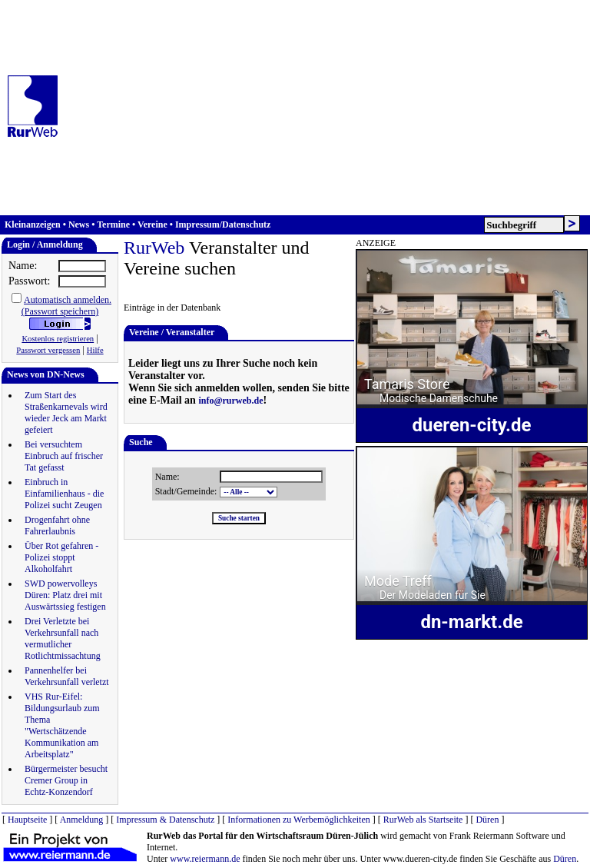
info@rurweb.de (230, 401)
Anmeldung (82, 820)
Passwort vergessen (48, 350)
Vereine (152, 224)
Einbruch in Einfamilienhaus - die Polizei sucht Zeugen (64, 494)
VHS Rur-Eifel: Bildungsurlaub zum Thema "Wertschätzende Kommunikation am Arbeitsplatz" (62, 725)
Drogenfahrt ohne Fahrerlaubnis (57, 525)
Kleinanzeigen (33, 224)
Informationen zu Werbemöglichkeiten (298, 820)
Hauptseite (27, 820)
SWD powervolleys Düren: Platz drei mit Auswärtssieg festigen (65, 595)
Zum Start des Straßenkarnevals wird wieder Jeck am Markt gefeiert (66, 412)
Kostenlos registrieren (58, 339)
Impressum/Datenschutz (223, 224)
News (79, 224)
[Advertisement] (328, 108)
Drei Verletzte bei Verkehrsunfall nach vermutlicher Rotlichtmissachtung (63, 639)
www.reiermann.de (205, 859)
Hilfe (95, 350)
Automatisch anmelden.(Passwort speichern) (66, 306)
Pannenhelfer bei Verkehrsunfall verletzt (67, 676)
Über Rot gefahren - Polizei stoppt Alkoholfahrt (61, 557)
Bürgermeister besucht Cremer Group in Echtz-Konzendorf (66, 780)
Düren (487, 820)
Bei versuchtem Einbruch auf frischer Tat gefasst (64, 456)
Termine (113, 224)
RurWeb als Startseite (423, 820)
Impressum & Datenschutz (165, 820)
